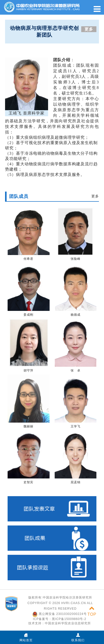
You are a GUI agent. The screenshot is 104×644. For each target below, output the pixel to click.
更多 (89, 29)
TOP (92, 611)
